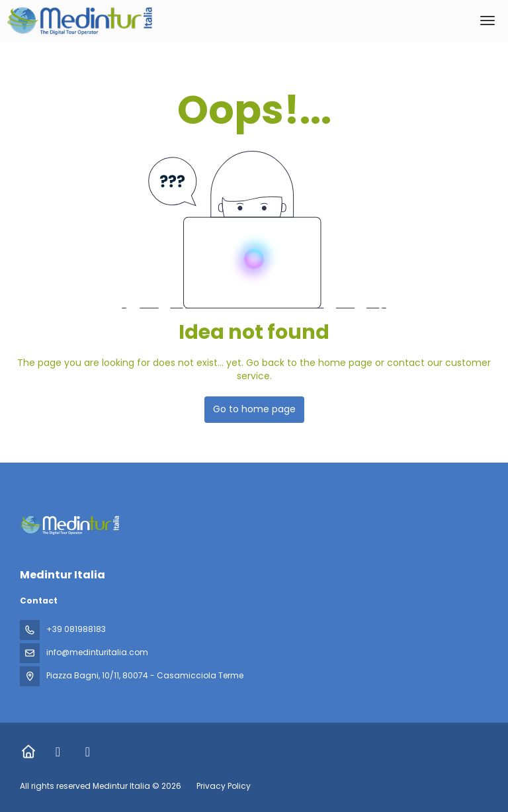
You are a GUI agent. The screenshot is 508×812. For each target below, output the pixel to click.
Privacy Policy (224, 786)
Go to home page (254, 409)
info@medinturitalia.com (97, 652)
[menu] (487, 21)
